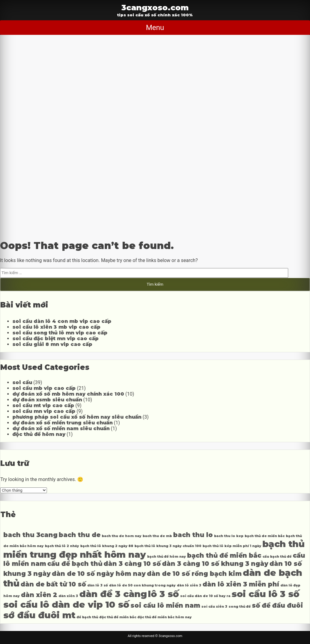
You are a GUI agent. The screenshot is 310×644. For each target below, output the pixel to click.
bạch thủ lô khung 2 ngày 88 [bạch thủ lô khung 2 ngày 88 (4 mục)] (107, 546)
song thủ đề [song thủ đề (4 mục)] (240, 607)
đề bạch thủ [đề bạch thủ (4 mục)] (87, 617)
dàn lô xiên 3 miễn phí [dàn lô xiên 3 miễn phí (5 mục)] (241, 584)
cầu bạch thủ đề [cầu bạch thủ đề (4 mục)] (277, 557)
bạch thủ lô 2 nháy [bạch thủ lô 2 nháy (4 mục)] (62, 546)
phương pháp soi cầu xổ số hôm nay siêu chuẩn (77, 417)
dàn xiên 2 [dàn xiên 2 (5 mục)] (39, 595)
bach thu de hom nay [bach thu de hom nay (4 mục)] (122, 536)
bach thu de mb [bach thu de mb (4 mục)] (157, 536)
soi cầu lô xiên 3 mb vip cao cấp (56, 327)
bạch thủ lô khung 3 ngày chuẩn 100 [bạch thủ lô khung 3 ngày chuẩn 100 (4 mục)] (168, 546)
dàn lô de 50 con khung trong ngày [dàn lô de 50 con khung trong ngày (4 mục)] (142, 585)
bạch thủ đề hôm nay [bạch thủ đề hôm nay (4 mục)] (167, 557)
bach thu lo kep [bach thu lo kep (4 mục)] (229, 536)
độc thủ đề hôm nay (39, 434)
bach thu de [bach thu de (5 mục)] (80, 535)
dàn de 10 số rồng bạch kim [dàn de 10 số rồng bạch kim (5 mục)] (194, 574)
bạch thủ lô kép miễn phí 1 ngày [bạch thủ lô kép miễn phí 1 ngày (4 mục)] (232, 546)
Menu (155, 28)
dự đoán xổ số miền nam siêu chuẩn (61, 428)
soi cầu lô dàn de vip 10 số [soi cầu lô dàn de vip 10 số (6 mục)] (66, 604)
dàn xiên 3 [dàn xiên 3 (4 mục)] (68, 596)
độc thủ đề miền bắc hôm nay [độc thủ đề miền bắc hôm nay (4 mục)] (165, 617)
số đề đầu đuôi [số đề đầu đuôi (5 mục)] (277, 605)
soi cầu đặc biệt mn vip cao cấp (56, 339)
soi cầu (22, 382)
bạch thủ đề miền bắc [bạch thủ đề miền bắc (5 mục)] (224, 555)
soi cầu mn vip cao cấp (44, 411)
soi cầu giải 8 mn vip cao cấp (52, 344)
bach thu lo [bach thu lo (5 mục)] (193, 535)
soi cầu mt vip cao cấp (43, 405)
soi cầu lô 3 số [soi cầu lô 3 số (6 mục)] (265, 594)
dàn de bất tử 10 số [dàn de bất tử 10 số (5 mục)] (53, 584)
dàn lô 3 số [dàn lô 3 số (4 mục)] (97, 585)
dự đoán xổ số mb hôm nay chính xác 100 (68, 394)
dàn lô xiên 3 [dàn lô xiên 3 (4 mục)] (189, 585)
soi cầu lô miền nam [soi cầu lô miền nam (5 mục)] (165, 605)
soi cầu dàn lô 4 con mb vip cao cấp (62, 321)
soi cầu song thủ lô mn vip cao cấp (60, 333)
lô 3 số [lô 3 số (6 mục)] (163, 594)
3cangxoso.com (155, 7)
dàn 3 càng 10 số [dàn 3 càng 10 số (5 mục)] (132, 564)
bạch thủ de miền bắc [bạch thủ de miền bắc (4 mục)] (265, 536)
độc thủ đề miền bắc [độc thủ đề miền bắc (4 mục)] (118, 617)
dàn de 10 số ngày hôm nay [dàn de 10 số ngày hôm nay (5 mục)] (99, 574)
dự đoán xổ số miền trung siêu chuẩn (63, 423)
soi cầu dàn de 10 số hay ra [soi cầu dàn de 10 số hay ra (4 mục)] (205, 596)
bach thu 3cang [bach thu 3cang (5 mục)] (30, 535)
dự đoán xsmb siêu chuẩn (47, 400)
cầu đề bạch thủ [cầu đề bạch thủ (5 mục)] (75, 564)
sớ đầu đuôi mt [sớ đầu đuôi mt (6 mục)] (39, 615)
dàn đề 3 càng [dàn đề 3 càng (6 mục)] (113, 594)
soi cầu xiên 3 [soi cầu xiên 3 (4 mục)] (214, 607)
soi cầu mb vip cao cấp (44, 388)
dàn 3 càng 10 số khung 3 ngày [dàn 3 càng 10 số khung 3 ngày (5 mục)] (215, 564)
